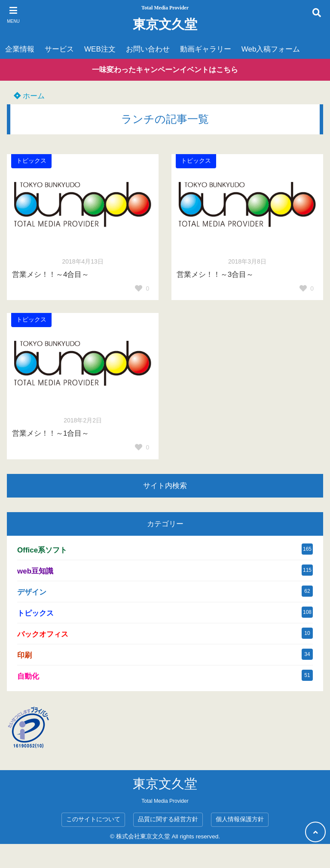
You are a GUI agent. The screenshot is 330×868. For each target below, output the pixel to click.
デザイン (32, 592)
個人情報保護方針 (240, 819)
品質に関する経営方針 (168, 819)
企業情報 (20, 49)
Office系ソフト (42, 550)
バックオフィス (43, 634)
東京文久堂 (165, 24)
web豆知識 (35, 571)
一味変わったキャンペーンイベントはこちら (165, 70)
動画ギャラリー (206, 49)
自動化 (28, 676)
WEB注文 (100, 49)
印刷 (24, 655)
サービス (59, 49)
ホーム (29, 96)
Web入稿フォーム (271, 49)
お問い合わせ (148, 49)
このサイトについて (93, 819)
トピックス (31, 161)
